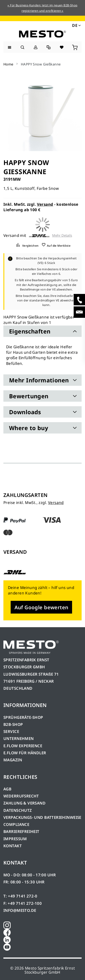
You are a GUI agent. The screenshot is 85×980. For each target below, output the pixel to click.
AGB (7, 789)
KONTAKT (13, 846)
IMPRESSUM (15, 839)
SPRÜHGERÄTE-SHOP (23, 717)
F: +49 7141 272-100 (23, 903)
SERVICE (11, 731)
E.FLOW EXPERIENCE (23, 746)
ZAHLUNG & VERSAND (24, 803)
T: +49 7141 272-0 (20, 896)
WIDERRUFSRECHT (21, 796)
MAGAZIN (13, 760)
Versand (45, 204)
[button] (76, 25)
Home (8, 64)
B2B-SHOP (13, 724)
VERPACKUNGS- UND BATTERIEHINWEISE (42, 817)
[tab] (42, 331)
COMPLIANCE (16, 824)
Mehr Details (62, 235)
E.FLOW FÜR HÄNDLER (25, 753)
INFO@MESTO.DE (20, 910)
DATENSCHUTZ (18, 810)
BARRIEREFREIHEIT (21, 831)
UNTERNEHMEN (19, 738)
